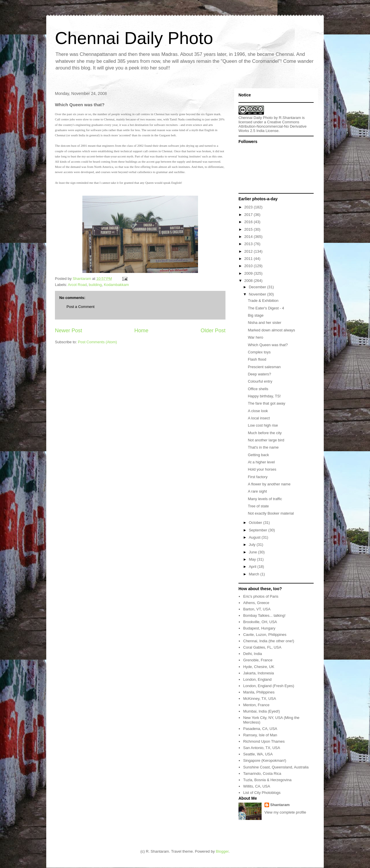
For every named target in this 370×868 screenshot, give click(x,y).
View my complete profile (285, 812)
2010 (249, 266)
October (256, 523)
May (253, 559)
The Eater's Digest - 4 (266, 308)
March (255, 574)
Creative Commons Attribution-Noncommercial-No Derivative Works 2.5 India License (273, 126)
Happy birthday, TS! (264, 396)
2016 (249, 222)
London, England (257, 679)
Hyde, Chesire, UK (259, 667)
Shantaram (280, 805)
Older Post (213, 331)
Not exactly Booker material (271, 513)
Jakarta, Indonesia (258, 673)
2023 (249, 207)
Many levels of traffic (265, 499)
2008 (249, 281)
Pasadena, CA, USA (260, 729)
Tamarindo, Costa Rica (262, 774)
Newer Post (69, 331)
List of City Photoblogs (262, 793)
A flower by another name (269, 484)
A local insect (259, 418)
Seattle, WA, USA (258, 754)
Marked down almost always (271, 330)
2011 (249, 259)
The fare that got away (266, 403)
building (95, 285)
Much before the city (265, 433)
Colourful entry (260, 381)
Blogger (222, 851)
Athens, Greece (256, 603)
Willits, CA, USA (257, 786)
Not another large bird (266, 440)
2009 (249, 273)
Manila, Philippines (259, 692)
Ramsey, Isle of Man (260, 735)
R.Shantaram (290, 118)
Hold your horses (262, 469)
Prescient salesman (264, 367)
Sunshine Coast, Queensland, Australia (276, 767)
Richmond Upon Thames (264, 741)
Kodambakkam (116, 285)
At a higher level (261, 462)
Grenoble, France (258, 660)
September (259, 530)
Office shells (258, 389)
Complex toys (259, 352)
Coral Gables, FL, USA (262, 647)
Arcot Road (77, 285)
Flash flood (257, 359)
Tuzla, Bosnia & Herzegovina (267, 780)
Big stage (256, 315)
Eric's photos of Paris (261, 596)
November (258, 294)
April (253, 567)
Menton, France (256, 705)
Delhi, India (252, 654)
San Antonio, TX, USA (262, 748)
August (255, 537)
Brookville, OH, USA (260, 622)
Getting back (258, 455)
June (254, 552)
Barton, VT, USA (257, 609)
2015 (249, 229)
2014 (249, 237)
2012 (249, 251)
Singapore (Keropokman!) (265, 760)
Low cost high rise (263, 425)
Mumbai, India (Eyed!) (261, 711)
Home (141, 331)
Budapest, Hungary (259, 628)
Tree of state (258, 506)
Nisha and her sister (264, 323)
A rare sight (257, 491)
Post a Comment (81, 307)
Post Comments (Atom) (98, 342)
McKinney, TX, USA (260, 699)
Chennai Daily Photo (134, 38)
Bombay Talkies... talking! (264, 615)
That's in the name (263, 447)
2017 (249, 215)
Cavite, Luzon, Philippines (265, 635)
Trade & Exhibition (263, 301)
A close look (258, 411)
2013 (249, 244)
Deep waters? (259, 374)
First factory (258, 477)
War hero (255, 337)
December (258, 287)
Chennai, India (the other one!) (269, 641)
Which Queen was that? (268, 345)
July (253, 545)
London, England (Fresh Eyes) (269, 686)
